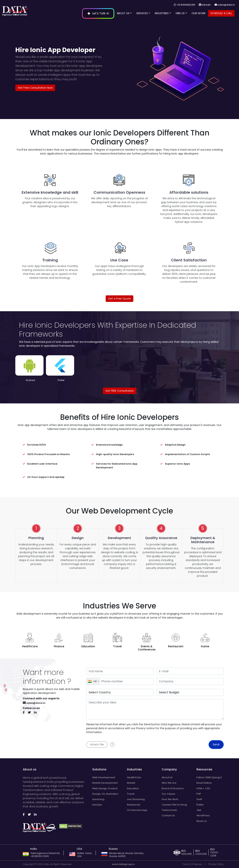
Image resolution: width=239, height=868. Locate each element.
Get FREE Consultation (120, 391)
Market (131, 783)
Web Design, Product (105, 788)
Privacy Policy (216, 864)
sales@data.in (226, 5)
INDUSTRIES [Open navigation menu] (163, 13)
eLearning (98, 799)
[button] (131, 13)
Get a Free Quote (119, 299)
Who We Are (169, 783)
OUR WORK (199, 13)
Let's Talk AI (98, 13)
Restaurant (134, 805)
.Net (199, 810)
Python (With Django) (209, 777)
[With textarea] (155, 709)
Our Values (168, 794)
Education (133, 788)
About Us (167, 777)
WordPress (203, 815)
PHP (199, 794)
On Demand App (137, 810)
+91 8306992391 (186, 5)
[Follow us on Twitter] (31, 713)
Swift (199, 799)
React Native (204, 783)
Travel (131, 794)
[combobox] (93, 681)
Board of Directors (173, 788)
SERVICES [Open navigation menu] (143, 13)
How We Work (170, 799)
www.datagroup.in (123, 864)
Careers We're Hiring (174, 805)
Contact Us (168, 815)
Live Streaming (136, 799)
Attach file (97, 744)
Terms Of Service (192, 864)
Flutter (200, 805)
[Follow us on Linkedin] (37, 713)
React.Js (202, 821)
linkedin (206, 5)
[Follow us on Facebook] (25, 713)
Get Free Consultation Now (35, 88)
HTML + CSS (203, 788)
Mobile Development (105, 783)
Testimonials (169, 810)
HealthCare (134, 777)
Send (216, 744)
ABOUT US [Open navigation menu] (124, 13)
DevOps (97, 805)
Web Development (104, 777)
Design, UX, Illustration (105, 794)
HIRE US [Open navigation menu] (181, 13)
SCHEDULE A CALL (221, 13)
